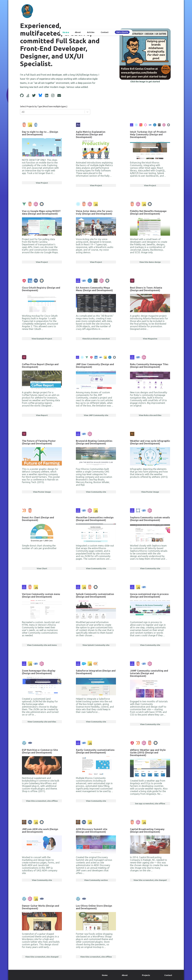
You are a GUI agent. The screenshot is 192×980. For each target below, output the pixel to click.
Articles (91, 32)
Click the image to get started (145, 82)
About (78, 32)
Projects (146, 975)
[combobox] (22, 112)
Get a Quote (122, 32)
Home (66, 32)
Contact (105, 32)
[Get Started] (145, 54)
